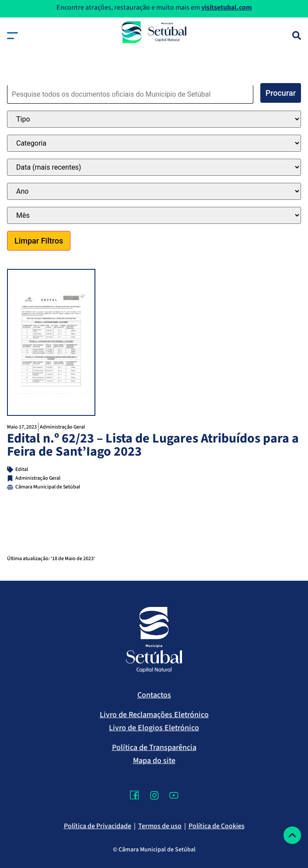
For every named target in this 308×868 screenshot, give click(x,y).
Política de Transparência (154, 748)
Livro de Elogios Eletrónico (154, 728)
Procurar (281, 93)
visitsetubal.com (227, 7)
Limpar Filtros (39, 241)
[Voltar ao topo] (292, 835)
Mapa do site (154, 761)
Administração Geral (62, 427)
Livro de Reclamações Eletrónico (154, 715)
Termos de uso (160, 826)
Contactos (154, 695)
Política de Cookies (217, 826)
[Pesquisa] (297, 35)
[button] (12, 36)
